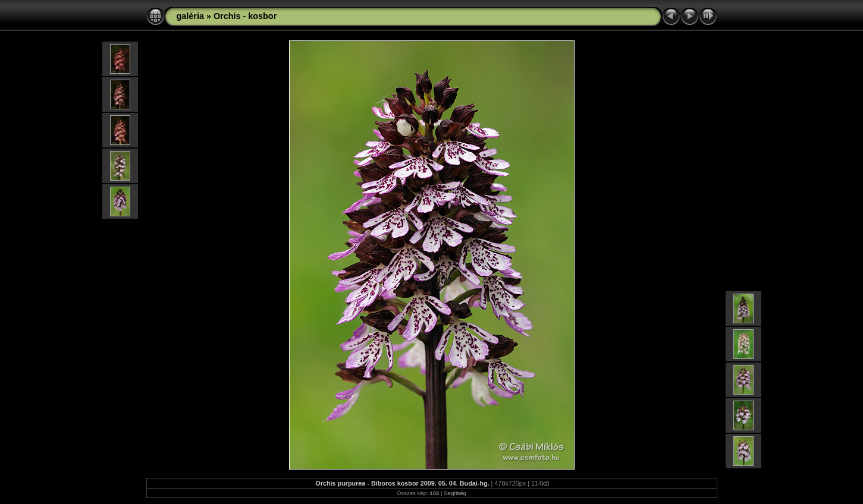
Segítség (455, 493)
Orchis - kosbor (245, 16)
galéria (190, 16)
